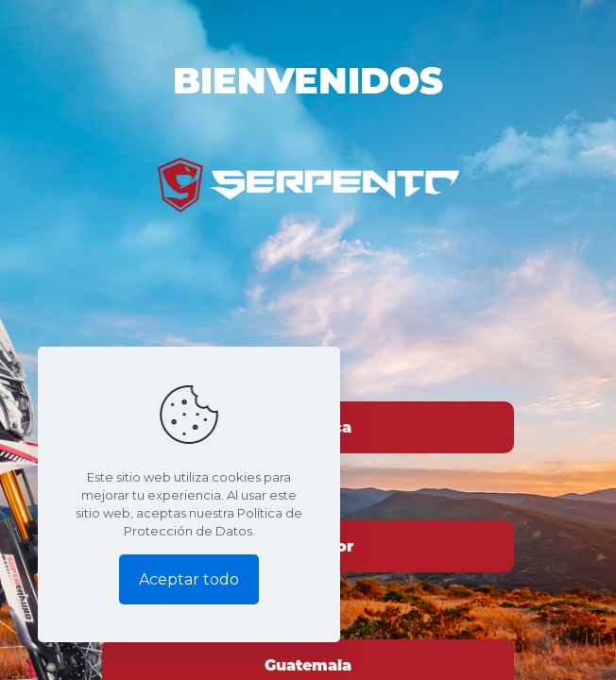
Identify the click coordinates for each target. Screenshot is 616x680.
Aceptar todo (189, 579)
